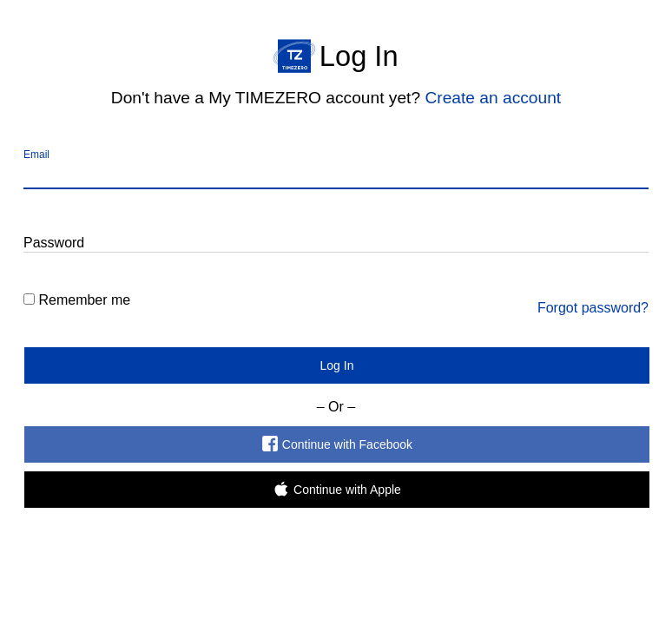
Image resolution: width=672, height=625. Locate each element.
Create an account (493, 98)
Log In (337, 365)
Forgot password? (593, 308)
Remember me (84, 300)
